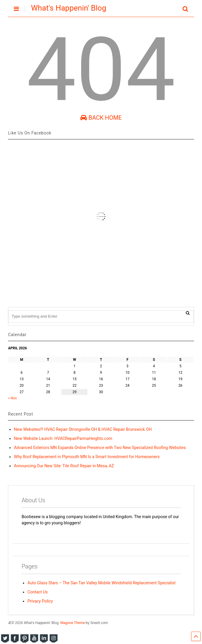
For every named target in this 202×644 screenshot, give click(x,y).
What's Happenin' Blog (69, 8)
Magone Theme (72, 623)
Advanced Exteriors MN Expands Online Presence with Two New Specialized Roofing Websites (100, 448)
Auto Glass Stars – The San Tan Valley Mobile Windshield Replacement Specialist (101, 583)
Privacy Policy (40, 601)
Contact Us (37, 592)
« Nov (12, 398)
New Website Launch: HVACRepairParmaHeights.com (63, 438)
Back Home (101, 118)
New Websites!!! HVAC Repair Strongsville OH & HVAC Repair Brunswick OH (83, 429)
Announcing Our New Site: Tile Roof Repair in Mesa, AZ (64, 466)
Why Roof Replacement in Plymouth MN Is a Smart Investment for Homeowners (87, 457)
